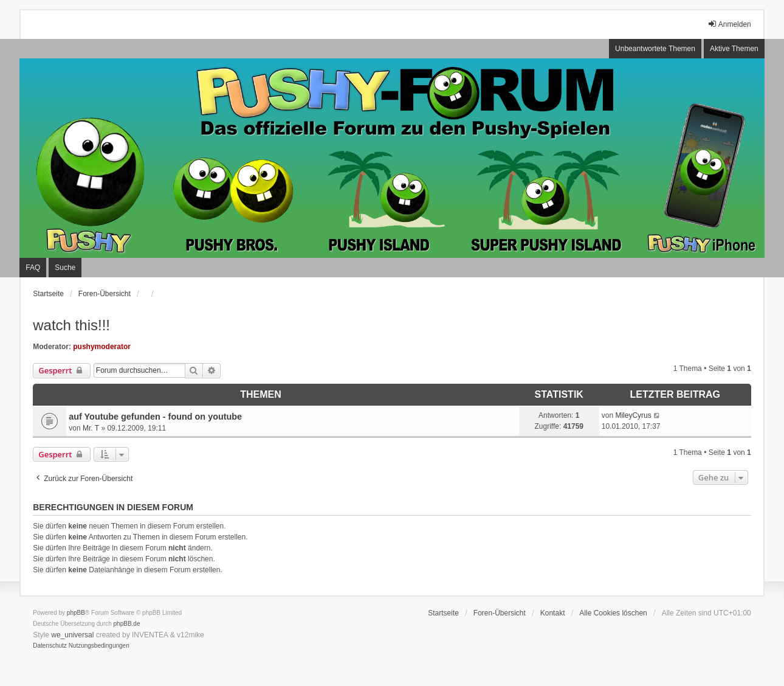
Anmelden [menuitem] (729, 24)
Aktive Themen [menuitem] (734, 49)
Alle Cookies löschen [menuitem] (613, 613)
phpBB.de (127, 624)
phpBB (76, 613)
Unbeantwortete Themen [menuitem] (655, 49)
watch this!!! (71, 325)
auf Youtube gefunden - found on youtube (155, 417)
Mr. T (91, 428)
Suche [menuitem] (65, 268)
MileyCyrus (633, 415)
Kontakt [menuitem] (553, 613)
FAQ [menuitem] (33, 268)
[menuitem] (50, 646)
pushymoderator (102, 347)
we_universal (72, 635)
